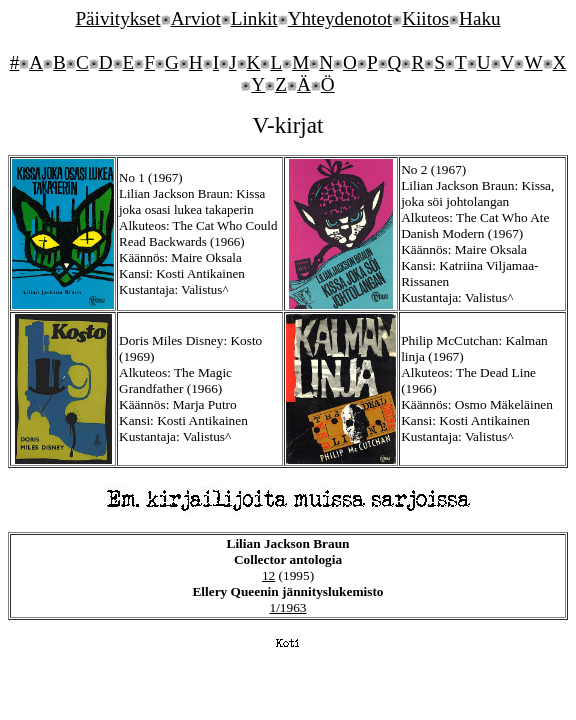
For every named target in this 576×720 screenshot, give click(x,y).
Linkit (254, 18)
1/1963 (287, 607)
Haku (480, 18)
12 (268, 575)
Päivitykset (117, 18)
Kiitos (425, 18)
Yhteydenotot (340, 18)
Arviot (196, 18)
